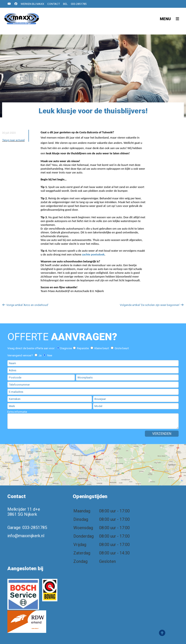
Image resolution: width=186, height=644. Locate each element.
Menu (165, 19)
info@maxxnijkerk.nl (26, 536)
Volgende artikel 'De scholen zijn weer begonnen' (152, 305)
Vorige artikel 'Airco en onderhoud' (25, 305)
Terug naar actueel (13, 140)
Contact (54, 4)
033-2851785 (79, 4)
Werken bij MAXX (32, 4)
